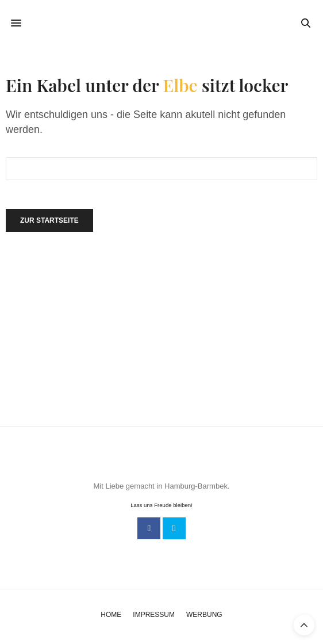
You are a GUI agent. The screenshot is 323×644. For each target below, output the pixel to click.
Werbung (204, 615)
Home (111, 615)
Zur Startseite (49, 220)
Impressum (154, 615)
